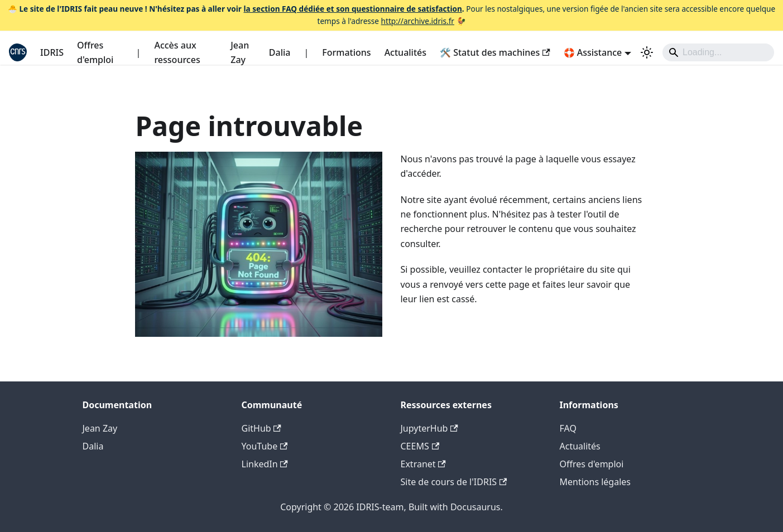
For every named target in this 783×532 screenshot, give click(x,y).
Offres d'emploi (95, 52)
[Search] (718, 52)
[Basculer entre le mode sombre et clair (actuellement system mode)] (647, 52)
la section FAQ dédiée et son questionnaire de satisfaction (352, 9)
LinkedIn (265, 464)
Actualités (405, 52)
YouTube (265, 446)
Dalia (280, 52)
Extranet (423, 464)
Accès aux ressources (177, 52)
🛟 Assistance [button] (593, 52)
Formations (346, 52)
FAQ (568, 428)
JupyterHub (429, 428)
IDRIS (52, 52)
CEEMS (420, 446)
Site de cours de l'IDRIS (454, 482)
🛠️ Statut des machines (495, 52)
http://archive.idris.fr (418, 21)
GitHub (261, 428)
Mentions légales (595, 482)
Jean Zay (240, 52)
